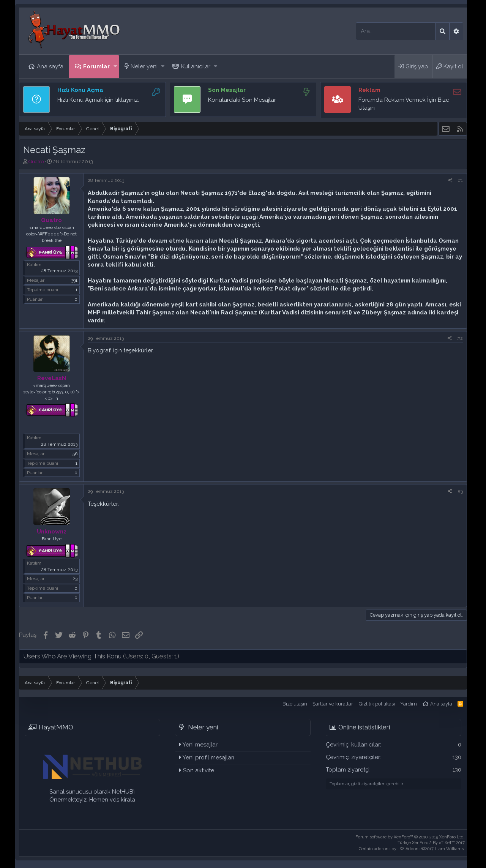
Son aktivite (199, 770)
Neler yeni (144, 66)
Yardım (409, 704)
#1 (460, 180)
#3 (460, 491)
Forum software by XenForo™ (410, 837)
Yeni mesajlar (200, 745)
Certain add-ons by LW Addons (412, 849)
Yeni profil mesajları (208, 758)
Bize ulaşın (295, 704)
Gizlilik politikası (377, 704)
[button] (115, 67)
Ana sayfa (50, 66)
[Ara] (396, 31)
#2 (460, 338)
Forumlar (96, 66)
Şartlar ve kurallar (333, 704)
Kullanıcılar (196, 66)
